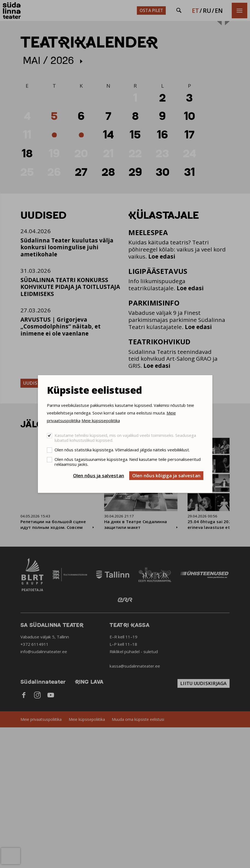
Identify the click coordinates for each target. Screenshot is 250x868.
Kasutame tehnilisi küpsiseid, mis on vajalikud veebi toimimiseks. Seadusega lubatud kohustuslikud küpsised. (125, 438)
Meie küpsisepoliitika (101, 420)
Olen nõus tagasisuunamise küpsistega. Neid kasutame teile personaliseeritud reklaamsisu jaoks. (128, 462)
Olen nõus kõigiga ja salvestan (166, 476)
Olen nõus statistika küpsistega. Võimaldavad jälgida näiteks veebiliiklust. (122, 450)
